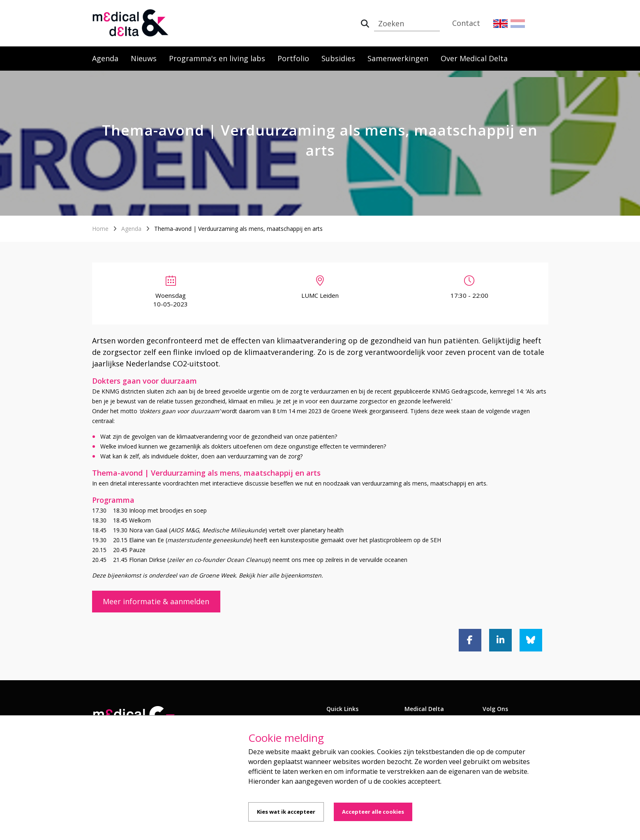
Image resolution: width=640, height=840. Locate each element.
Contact (466, 23)
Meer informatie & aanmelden (156, 601)
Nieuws (144, 58)
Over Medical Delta (474, 58)
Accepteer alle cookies (373, 812)
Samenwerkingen (398, 58)
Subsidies (338, 58)
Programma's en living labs (217, 58)
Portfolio (293, 58)
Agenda (105, 58)
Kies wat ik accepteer (286, 812)
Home (100, 229)
